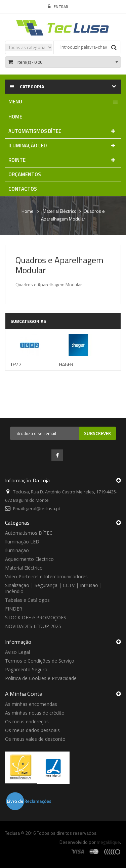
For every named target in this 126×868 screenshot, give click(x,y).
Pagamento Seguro (26, 669)
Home (28, 211)
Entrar (58, 7)
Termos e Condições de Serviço (40, 661)
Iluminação (17, 550)
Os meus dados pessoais (32, 730)
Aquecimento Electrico (29, 559)
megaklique (108, 842)
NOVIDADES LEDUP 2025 (33, 626)
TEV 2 (16, 364)
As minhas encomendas (31, 704)
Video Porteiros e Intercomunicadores (46, 576)
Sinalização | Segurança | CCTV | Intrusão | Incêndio (54, 588)
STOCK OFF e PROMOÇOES (36, 617)
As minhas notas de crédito (35, 713)
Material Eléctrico (24, 568)
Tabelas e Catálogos (27, 600)
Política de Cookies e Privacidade (41, 678)
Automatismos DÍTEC (29, 533)
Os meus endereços (27, 721)
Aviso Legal (17, 652)
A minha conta (24, 694)
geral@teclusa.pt (43, 509)
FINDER (14, 609)
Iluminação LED (22, 542)
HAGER (66, 364)
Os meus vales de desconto (35, 739)
